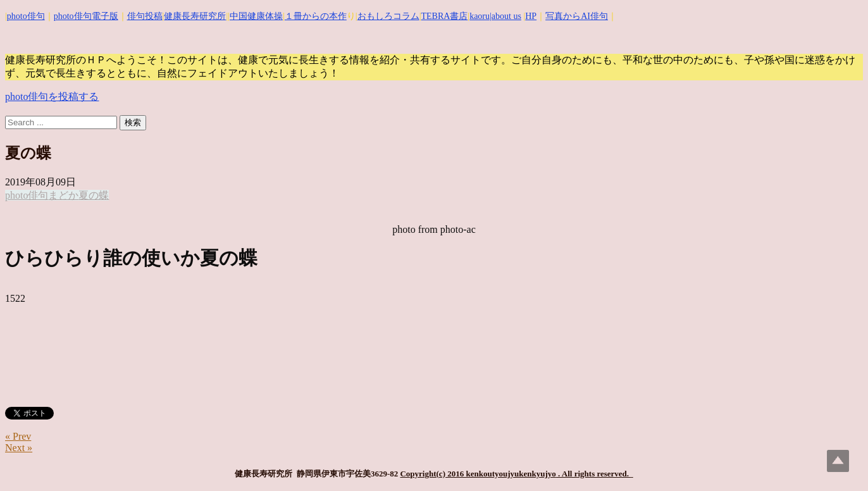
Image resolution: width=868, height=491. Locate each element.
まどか (63, 195)
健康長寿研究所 (195, 16)
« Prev (18, 436)
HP (531, 16)
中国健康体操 (256, 16)
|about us (505, 16)
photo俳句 (26, 16)
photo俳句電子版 (86, 16)
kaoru (480, 16)
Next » (19, 448)
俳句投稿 (145, 16)
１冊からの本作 (316, 16)
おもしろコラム (388, 16)
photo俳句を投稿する (52, 96)
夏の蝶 (94, 195)
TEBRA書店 (444, 16)
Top (838, 461)
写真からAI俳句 (577, 16)
